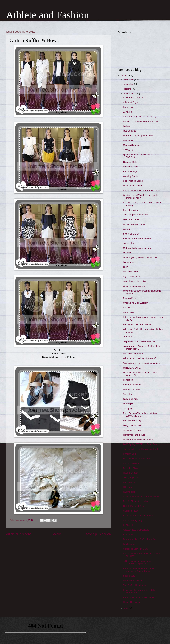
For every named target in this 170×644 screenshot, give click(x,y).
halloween (128, 126)
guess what (129, 243)
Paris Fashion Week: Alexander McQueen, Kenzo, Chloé (138, 570)
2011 (124, 75)
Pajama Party (130, 298)
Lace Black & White (133, 580)
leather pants (129, 131)
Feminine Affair (131, 468)
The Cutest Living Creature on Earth (141, 449)
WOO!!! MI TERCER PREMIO (138, 325)
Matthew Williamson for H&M (137, 248)
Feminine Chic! (131, 167)
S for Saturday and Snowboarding (140, 116)
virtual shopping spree (134, 286)
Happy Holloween (132, 602)
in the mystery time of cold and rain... (141, 257)
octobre (128, 89)
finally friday (129, 544)
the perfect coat (131, 272)
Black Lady (129, 535)
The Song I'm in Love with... (137, 215)
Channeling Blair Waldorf (135, 303)
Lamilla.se (128, 140)
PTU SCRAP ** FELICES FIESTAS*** (142, 190)
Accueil (58, 534)
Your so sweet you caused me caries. (141, 363)
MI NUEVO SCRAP (133, 368)
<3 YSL (127, 308)
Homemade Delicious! (134, 224)
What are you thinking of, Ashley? (140, 358)
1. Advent (128, 112)
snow (126, 267)
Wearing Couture (131, 176)
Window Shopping (132, 421)
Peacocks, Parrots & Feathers (138, 238)
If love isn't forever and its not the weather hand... (139, 591)
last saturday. (130, 262)
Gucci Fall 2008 (131, 511)
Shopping (128, 408)
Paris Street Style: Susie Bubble (139, 597)
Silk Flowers (129, 576)
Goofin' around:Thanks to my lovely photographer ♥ (140, 196)
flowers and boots (132, 389)
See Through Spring (133, 181)
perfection (128, 380)
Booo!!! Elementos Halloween (138, 501)
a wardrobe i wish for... (134, 98)
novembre (129, 84)
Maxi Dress (129, 312)
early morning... (131, 399)
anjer (23, 520)
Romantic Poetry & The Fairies (138, 515)
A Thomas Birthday (132, 430)
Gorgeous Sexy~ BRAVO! (136, 549)
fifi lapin (127, 253)
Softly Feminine (131, 210)
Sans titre (128, 394)
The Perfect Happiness (134, 585)
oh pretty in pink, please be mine (139, 341)
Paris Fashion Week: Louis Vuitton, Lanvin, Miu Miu (140, 414)
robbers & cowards (132, 385)
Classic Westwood (132, 463)
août (126, 608)
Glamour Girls (130, 162)
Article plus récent (18, 534)
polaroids (128, 229)
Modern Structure (132, 145)
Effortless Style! (131, 171)
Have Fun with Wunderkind (136, 458)
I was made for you (132, 186)
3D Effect (128, 487)
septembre (129, 94)
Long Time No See (132, 425)
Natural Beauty (130, 473)
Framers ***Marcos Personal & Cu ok (141, 121)
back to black (130, 492)
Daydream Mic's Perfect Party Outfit (141, 539)
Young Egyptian (131, 478)
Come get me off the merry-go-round (141, 497)
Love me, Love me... (133, 220)
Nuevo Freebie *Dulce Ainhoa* (138, 440)
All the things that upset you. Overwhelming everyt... (137, 562)
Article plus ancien (98, 534)
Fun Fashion (129, 482)
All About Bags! (131, 102)
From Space (129, 107)
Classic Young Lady (133, 520)
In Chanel (128, 525)
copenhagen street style (135, 281)
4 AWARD (128, 150)
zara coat (128, 337)
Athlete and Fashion (47, 15)
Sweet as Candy (131, 234)
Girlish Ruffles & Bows (134, 506)
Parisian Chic (130, 454)
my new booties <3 (132, 277)
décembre (129, 79)
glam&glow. (129, 404)
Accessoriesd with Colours (136, 530)
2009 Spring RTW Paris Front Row (140, 444)
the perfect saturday (133, 354)
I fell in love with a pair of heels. (138, 136)
